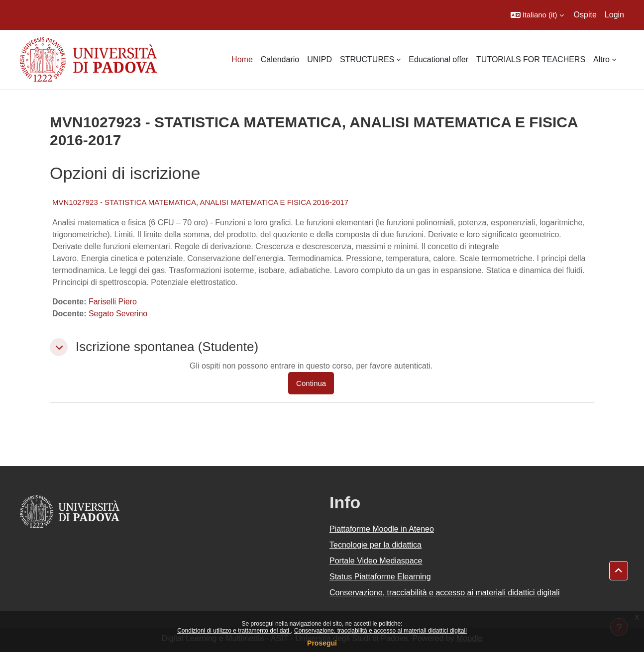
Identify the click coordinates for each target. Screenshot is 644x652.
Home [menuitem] (242, 59)
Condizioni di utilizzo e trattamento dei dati (234, 631)
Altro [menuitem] (601, 59)
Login (614, 15)
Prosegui (322, 643)
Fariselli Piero (113, 302)
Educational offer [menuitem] (438, 59)
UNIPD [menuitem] (320, 59)
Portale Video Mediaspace (376, 561)
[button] (537, 15)
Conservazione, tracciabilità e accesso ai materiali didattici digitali (380, 631)
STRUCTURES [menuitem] (367, 59)
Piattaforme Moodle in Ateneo (382, 529)
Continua (311, 383)
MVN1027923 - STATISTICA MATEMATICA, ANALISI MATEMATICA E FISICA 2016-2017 (200, 202)
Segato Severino (118, 314)
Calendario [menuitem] (280, 59)
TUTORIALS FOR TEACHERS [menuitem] (531, 59)
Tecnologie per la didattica (376, 545)
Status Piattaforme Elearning (380, 577)
